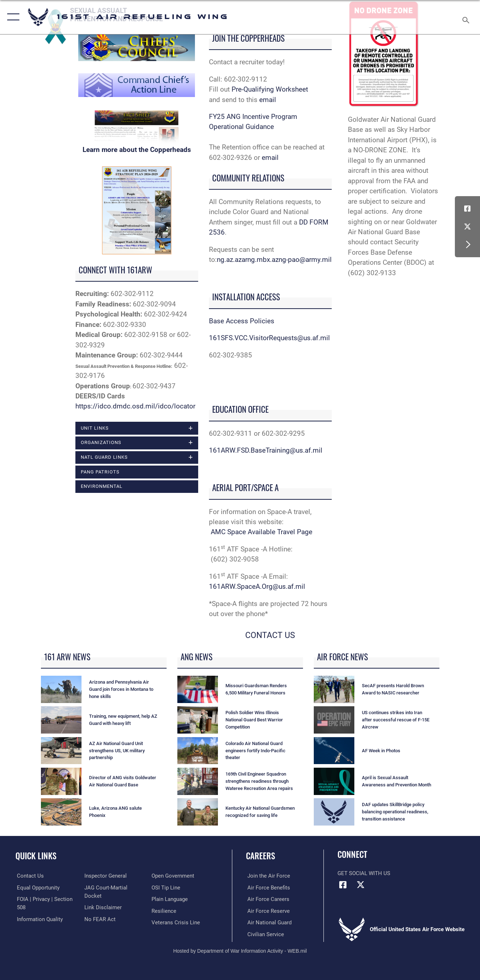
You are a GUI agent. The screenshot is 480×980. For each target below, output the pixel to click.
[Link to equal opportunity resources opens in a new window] (37, 887)
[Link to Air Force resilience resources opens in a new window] (164, 911)
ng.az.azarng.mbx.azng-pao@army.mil (274, 260)
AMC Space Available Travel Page (262, 532)
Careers (260, 856)
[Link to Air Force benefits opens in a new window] (267, 887)
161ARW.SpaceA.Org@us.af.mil (257, 586)
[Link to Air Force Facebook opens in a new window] (467, 209)
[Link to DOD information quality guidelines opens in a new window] (38, 919)
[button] (12, 17)
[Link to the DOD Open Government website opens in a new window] (173, 876)
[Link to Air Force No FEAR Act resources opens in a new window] (99, 919)
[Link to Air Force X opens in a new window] (467, 227)
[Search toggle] (467, 17)
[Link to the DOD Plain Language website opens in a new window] (170, 899)
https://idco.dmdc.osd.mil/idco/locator (135, 406)
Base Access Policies (242, 321)
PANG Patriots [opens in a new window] (100, 472)
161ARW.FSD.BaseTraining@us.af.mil (266, 450)
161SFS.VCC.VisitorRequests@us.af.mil (269, 338)
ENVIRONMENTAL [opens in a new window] (102, 487)
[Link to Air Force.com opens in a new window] (267, 876)
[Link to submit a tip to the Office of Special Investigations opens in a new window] (166, 887)
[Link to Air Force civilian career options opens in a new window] (264, 934)
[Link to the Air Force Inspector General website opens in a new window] (105, 876)
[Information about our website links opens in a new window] (102, 907)
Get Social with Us (364, 873)
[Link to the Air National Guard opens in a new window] (268, 922)
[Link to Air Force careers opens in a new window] (267, 899)
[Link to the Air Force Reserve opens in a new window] (267, 911)
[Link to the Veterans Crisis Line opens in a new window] (176, 922)
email (268, 100)
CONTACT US (270, 635)
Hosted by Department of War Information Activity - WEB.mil (240, 951)
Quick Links (36, 856)
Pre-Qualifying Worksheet (271, 89)
